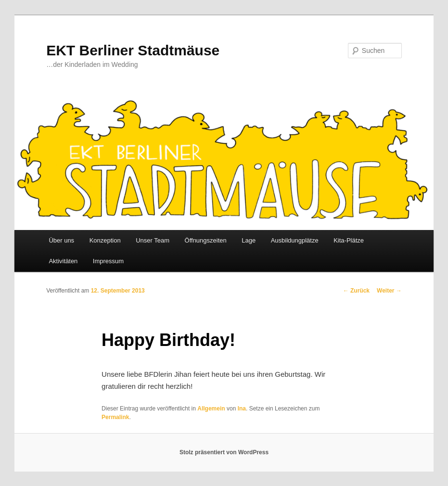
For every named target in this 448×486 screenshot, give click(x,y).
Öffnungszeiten (206, 240)
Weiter (389, 291)
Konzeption (105, 240)
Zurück (356, 291)
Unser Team (153, 240)
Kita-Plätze (349, 240)
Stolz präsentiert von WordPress (224, 452)
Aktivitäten (63, 261)
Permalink (115, 417)
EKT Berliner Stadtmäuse (133, 50)
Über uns (61, 240)
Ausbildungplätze (295, 240)
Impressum (108, 261)
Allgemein (211, 409)
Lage (249, 240)
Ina (242, 409)
